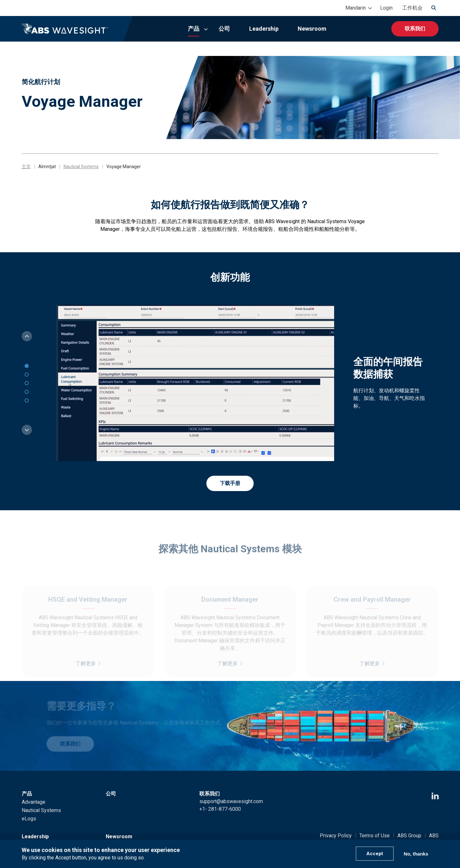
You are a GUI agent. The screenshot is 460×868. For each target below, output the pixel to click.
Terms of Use (375, 836)
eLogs (29, 819)
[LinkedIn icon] (435, 796)
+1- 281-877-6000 (220, 809)
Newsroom (312, 29)
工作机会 (412, 8)
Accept (375, 854)
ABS (434, 836)
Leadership (264, 29)
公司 (224, 29)
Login (386, 8)
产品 (194, 29)
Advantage (34, 802)
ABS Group (409, 836)
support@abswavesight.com (231, 801)
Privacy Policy (336, 836)
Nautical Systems (81, 167)
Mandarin (356, 8)
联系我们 (415, 29)
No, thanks (416, 854)
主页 (26, 167)
